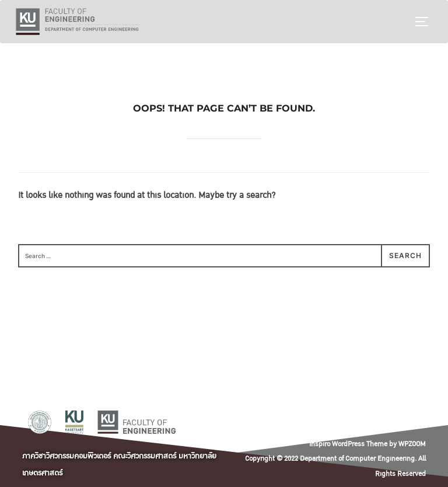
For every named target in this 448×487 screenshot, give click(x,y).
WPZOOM (412, 444)
